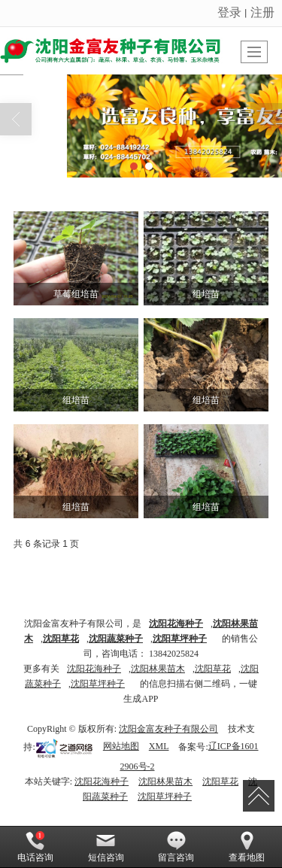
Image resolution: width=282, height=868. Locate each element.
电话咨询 (35, 847)
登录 (229, 12)
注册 (262, 12)
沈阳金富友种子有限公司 (168, 729)
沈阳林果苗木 (158, 669)
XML (159, 746)
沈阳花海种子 (94, 669)
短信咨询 (106, 847)
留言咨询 (176, 847)
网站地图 (121, 746)
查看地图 (247, 847)
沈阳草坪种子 (98, 684)
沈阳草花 (213, 669)
